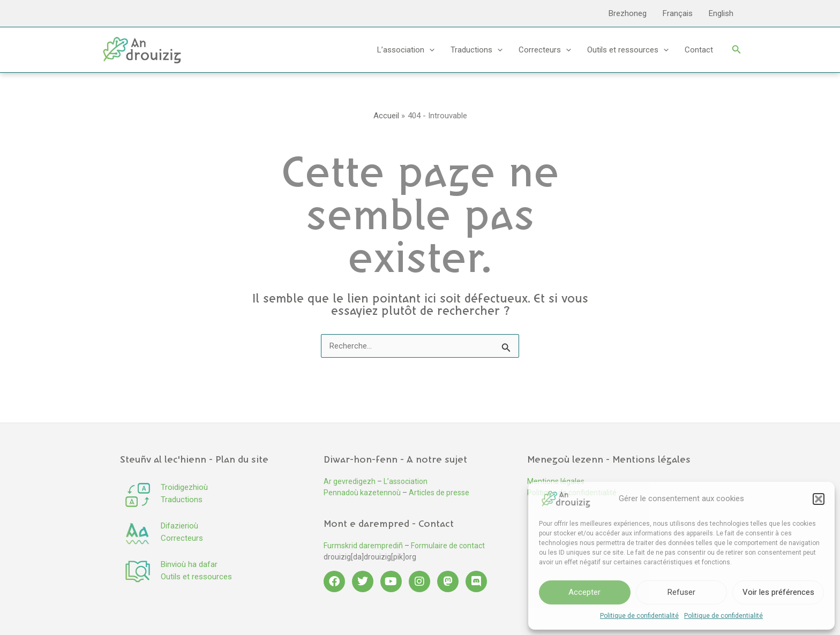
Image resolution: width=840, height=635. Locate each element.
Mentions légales (556, 481)
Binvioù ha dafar (189, 564)
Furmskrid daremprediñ (363, 546)
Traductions (477, 50)
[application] (429, 50)
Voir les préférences (778, 592)
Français (678, 13)
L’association (406, 50)
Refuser (681, 592)
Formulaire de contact (448, 546)
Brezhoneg (628, 13)
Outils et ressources (628, 50)
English (721, 13)
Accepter (584, 592)
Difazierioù (179, 526)
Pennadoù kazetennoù (362, 493)
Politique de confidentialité (639, 616)
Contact (699, 50)
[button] (819, 499)
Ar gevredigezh (350, 481)
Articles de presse (439, 493)
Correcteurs (545, 50)
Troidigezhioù (184, 487)
